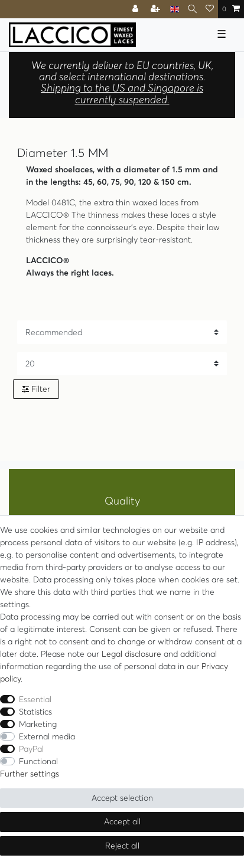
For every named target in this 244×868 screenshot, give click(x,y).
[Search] (192, 9)
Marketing (38, 724)
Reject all (122, 846)
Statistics (35, 712)
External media (47, 736)
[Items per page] (122, 364)
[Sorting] (122, 332)
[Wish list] (210, 9)
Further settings (30, 774)
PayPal (31, 749)
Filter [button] (36, 389)
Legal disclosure (131, 654)
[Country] (175, 9)
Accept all (122, 821)
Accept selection (122, 798)
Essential (35, 699)
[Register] (157, 9)
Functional (38, 761)
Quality (122, 501)
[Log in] (136, 9)
